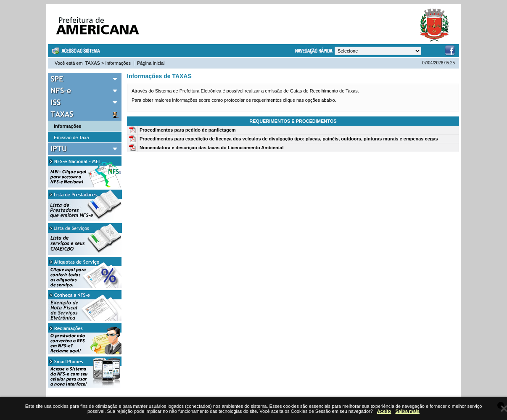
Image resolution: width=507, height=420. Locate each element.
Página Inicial (151, 63)
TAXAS (93, 63)
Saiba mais (407, 411)
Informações (118, 63)
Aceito (384, 411)
